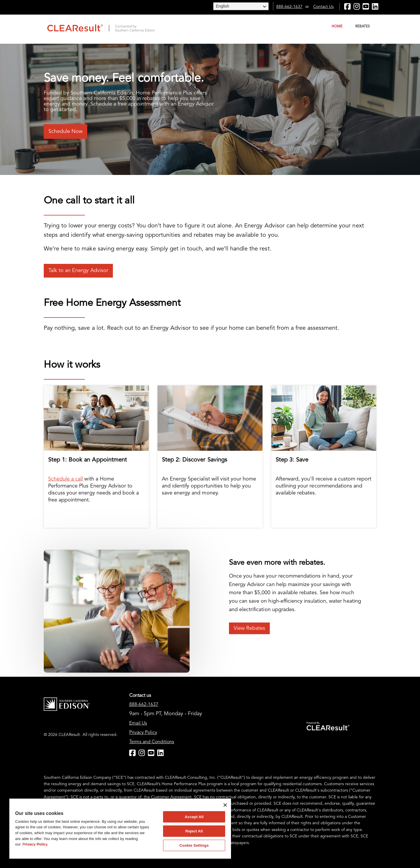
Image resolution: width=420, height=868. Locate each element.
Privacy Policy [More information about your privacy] (35, 844)
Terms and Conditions (152, 742)
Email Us (138, 723)
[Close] (225, 805)
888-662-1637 (289, 7)
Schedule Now (65, 131)
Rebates (363, 27)
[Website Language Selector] (241, 6)
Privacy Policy (143, 733)
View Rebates (249, 628)
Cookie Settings (194, 845)
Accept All (194, 817)
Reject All (194, 831)
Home (337, 27)
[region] (120, 829)
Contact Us (323, 7)
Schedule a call (65, 479)
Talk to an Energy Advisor (78, 271)
